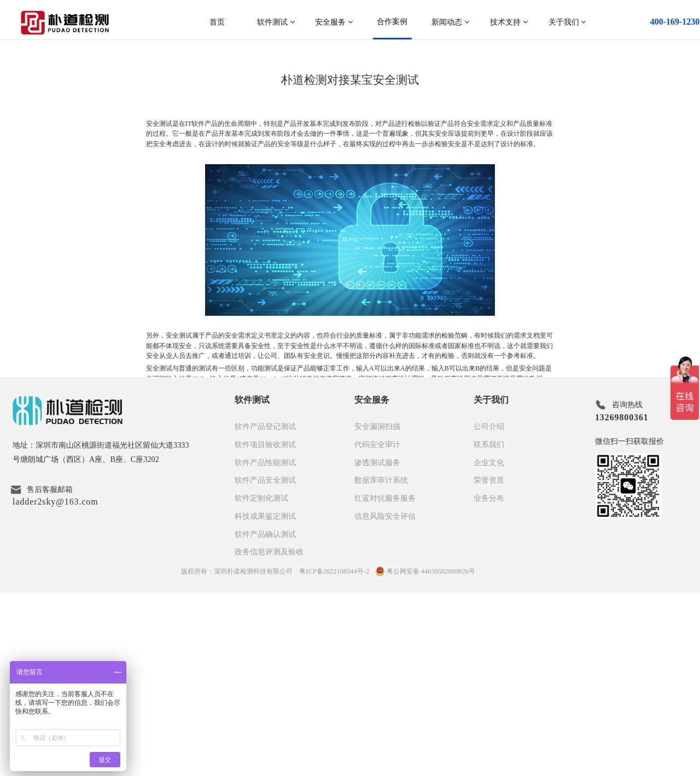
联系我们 (489, 628)
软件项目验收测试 (265, 628)
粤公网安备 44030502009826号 (425, 755)
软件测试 (276, 22)
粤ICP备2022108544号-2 (334, 755)
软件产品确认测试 (265, 717)
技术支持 (509, 22)
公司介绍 (489, 610)
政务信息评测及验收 (269, 735)
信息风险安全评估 (385, 699)
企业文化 (489, 646)
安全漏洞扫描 (377, 610)
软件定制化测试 (261, 681)
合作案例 (392, 21)
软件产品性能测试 (265, 646)
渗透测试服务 (377, 646)
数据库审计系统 (381, 663)
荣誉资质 (489, 663)
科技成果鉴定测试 (265, 699)
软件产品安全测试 (265, 663)
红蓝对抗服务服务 (385, 681)
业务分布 (489, 681)
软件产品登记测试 (265, 610)
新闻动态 (450, 22)
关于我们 (567, 22)
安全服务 (334, 22)
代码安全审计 (377, 628)
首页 (217, 22)
